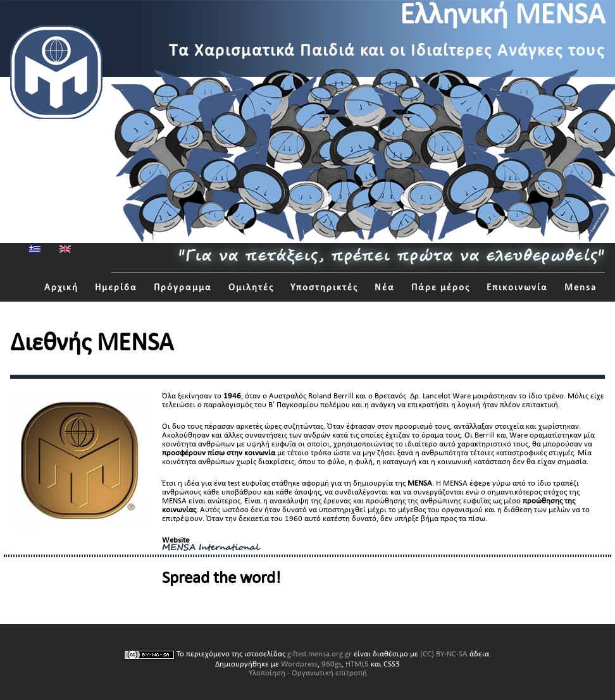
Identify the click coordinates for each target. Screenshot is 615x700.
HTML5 (357, 664)
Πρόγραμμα (183, 287)
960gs (332, 664)
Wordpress (299, 664)
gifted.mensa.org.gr (320, 654)
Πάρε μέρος (441, 287)
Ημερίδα (116, 287)
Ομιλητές (251, 287)
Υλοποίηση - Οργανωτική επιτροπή (308, 673)
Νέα (385, 287)
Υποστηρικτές (324, 287)
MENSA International (211, 548)
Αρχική (61, 287)
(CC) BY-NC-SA (444, 654)
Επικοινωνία (517, 287)
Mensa (581, 287)
